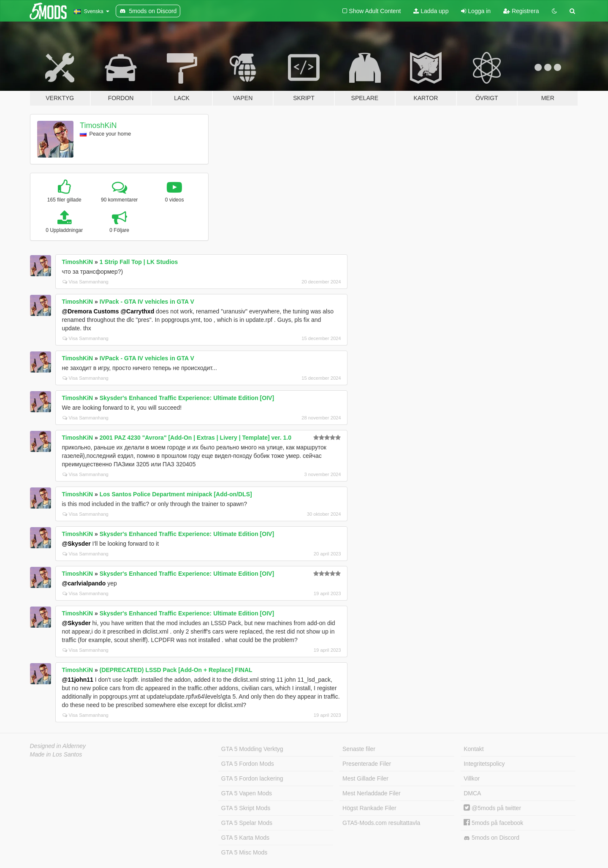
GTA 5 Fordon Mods (248, 764)
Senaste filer (359, 749)
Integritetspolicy (484, 764)
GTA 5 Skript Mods (246, 808)
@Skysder (76, 544)
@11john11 (78, 680)
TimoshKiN (98, 125)
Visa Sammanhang (85, 282)
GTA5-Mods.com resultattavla (381, 823)
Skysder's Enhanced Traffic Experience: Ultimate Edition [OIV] (187, 398)
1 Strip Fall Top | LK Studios (139, 262)
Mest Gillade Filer (365, 778)
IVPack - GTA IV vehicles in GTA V (147, 302)
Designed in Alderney (58, 746)
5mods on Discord (491, 838)
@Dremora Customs (91, 311)
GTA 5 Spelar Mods (247, 823)
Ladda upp (431, 11)
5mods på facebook (493, 823)
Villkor (472, 778)
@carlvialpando (84, 583)
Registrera (521, 11)
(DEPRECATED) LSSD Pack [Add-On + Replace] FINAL (176, 670)
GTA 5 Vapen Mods (247, 793)
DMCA (472, 793)
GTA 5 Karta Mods (245, 838)
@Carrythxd (137, 311)
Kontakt (474, 749)
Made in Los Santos (56, 754)
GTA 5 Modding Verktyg (252, 749)
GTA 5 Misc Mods (244, 852)
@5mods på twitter (492, 808)
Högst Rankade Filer (369, 808)
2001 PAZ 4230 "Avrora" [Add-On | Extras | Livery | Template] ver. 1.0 (195, 438)
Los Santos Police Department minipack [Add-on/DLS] (176, 494)
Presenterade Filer (367, 764)
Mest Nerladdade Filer (372, 793)
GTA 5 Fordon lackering (252, 778)
